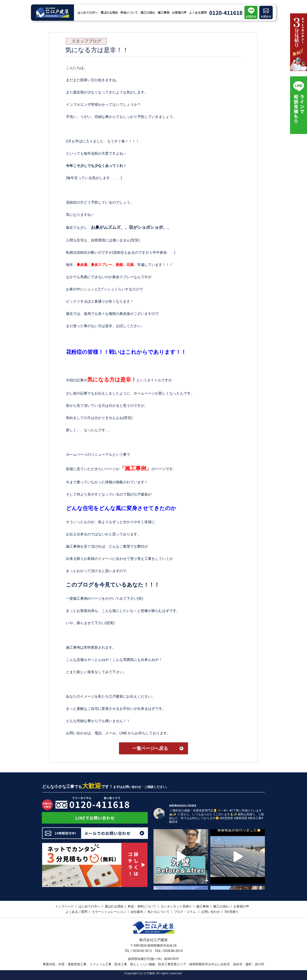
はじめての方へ (88, 13)
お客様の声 (179, 13)
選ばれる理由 (109, 13)
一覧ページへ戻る (150, 748)
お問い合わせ (211, 912)
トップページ (64, 906)
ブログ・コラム (185, 912)
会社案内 (137, 912)
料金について (129, 13)
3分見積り (231, 912)
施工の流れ (148, 13)
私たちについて (159, 912)
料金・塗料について (142, 906)
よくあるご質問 (76, 912)
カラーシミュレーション (109, 912)
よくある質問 (198, 13)
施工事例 (164, 13)
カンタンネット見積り (176, 906)
